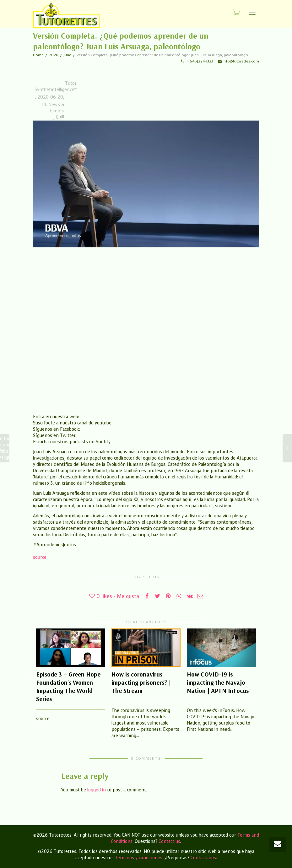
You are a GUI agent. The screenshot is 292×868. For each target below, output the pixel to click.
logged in (97, 790)
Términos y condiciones (139, 858)
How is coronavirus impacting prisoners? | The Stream (141, 682)
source (40, 557)
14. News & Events (53, 108)
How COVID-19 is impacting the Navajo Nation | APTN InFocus (218, 682)
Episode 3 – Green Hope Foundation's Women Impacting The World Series (68, 686)
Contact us (169, 841)
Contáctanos (203, 858)
